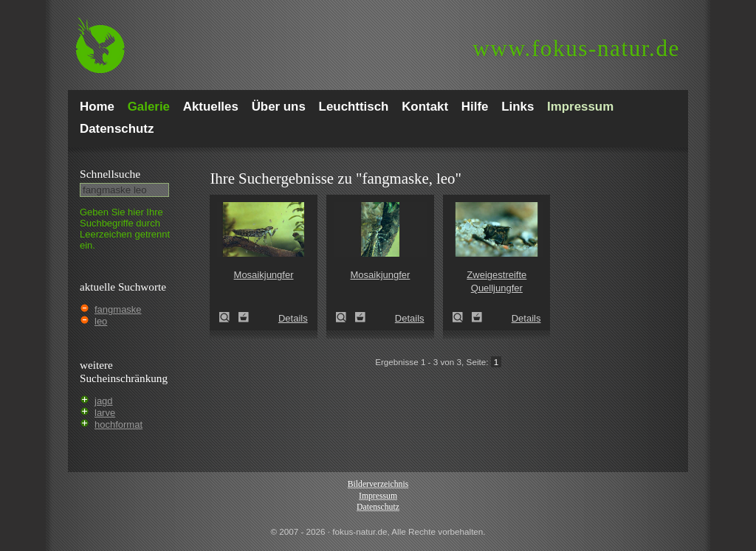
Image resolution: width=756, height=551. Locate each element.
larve (105, 413)
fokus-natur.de (576, 48)
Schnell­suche (110, 174)
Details (293, 318)
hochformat (118, 424)
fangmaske (118, 309)
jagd (104, 401)
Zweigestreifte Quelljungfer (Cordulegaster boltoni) (462, 317)
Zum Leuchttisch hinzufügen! (244, 317)
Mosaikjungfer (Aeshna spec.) (229, 317)
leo (101, 321)
